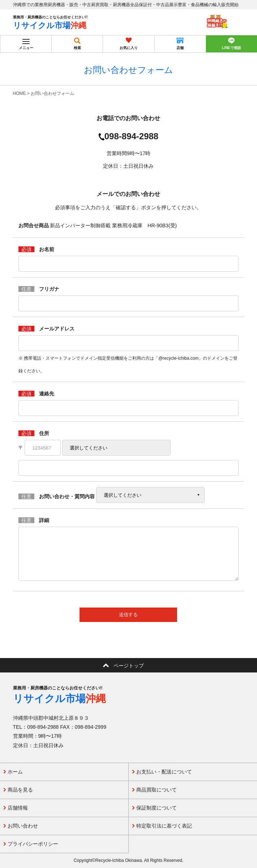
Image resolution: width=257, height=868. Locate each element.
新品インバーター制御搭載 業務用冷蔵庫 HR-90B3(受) (113, 225)
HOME (20, 93)
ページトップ (129, 666)
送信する (128, 615)
